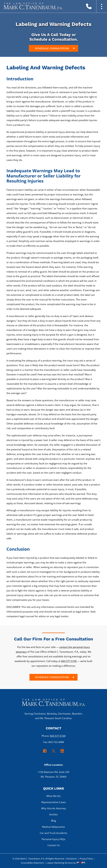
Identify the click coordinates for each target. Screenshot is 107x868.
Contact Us (54, 845)
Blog (53, 821)
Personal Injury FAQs (53, 839)
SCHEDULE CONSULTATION (55, 48)
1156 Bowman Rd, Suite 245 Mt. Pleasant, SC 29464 (53, 774)
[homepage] (54, 704)
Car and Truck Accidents (53, 833)
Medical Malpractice (53, 827)
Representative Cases (54, 802)
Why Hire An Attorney (54, 808)
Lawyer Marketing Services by (66, 863)
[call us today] (92, 7)
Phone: (54, 736)
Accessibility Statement (32, 863)
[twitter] (54, 753)
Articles (53, 814)
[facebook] (45, 753)
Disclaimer (72, 859)
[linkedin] (62, 753)
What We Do (53, 796)
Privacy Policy (86, 859)
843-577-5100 (69, 661)
